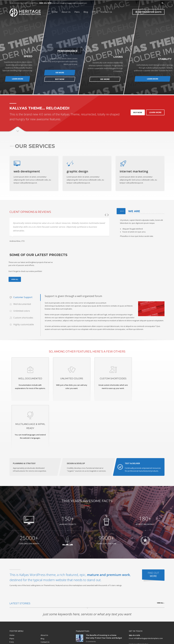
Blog (42, 591)
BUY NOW (60, 79)
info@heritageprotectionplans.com (73, 3)
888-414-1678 (45, 3)
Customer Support (21, 297)
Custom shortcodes (21, 318)
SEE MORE (60, 73)
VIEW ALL (15, 279)
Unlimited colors (20, 311)
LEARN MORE (18, 79)
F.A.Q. (12, 594)
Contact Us (45, 594)
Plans (12, 591)
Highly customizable (22, 325)
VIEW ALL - (161, 555)
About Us (44, 588)
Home (12, 588)
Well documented (20, 304)
